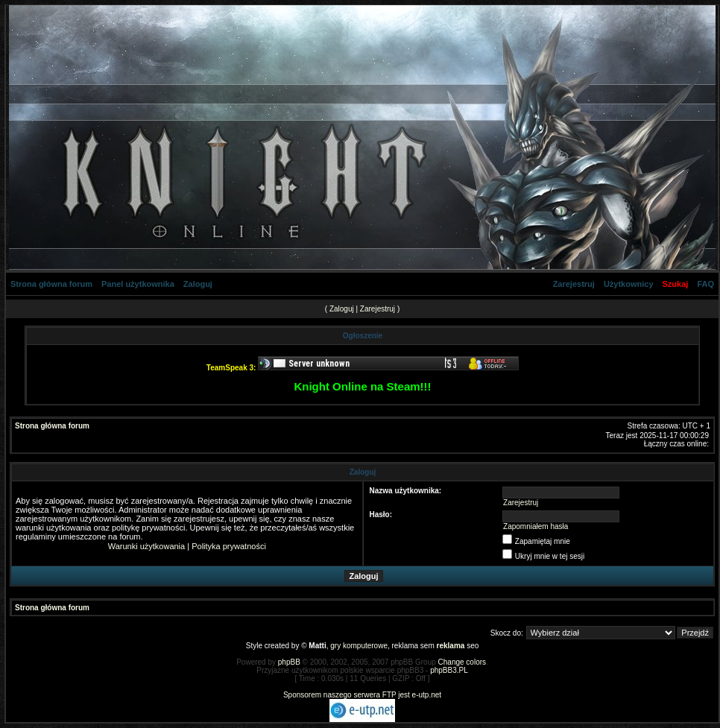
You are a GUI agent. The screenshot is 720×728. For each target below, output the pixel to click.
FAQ (705, 284)
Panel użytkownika (138, 284)
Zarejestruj (574, 284)
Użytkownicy (629, 284)
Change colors (462, 662)
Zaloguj (198, 284)
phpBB (289, 662)
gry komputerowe (359, 646)
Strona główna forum (51, 284)
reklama (451, 646)
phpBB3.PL (449, 670)
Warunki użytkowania (147, 546)
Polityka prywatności (229, 546)
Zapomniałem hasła (536, 526)
